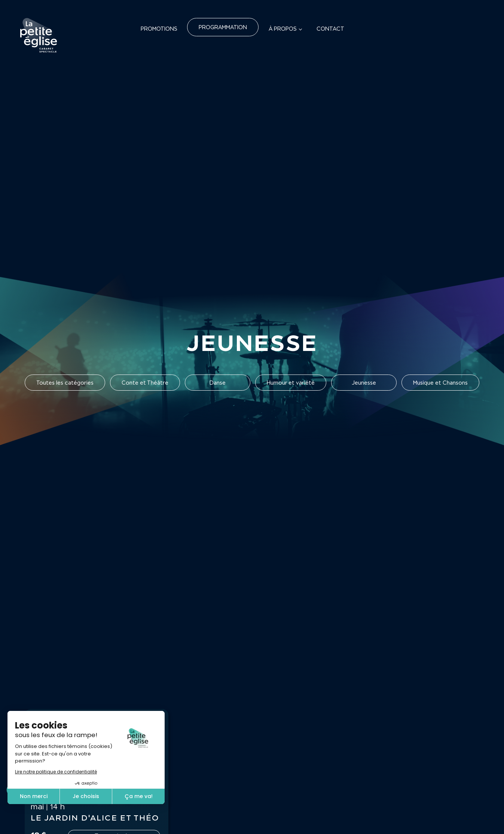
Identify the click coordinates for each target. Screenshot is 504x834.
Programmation (223, 27)
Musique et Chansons (440, 383)
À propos (283, 29)
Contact (330, 29)
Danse (218, 383)
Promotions (159, 29)
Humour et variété (291, 383)
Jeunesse (364, 383)
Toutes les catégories (65, 383)
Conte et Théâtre (145, 383)
